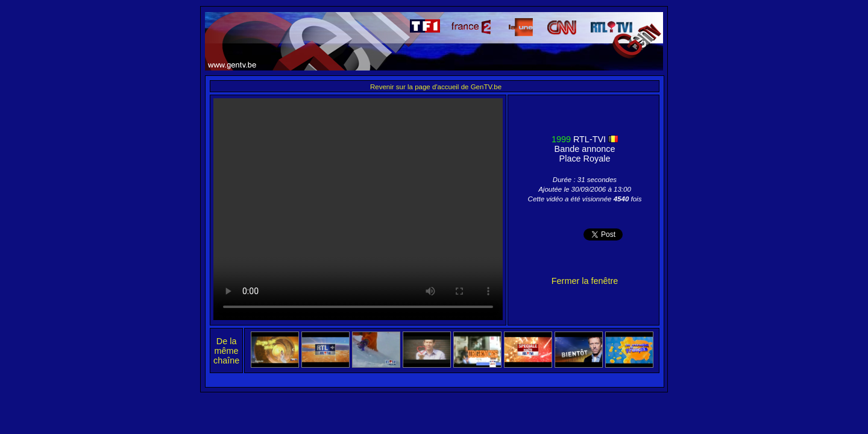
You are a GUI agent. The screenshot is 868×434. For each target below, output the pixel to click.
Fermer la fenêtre (585, 281)
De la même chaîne (226, 351)
